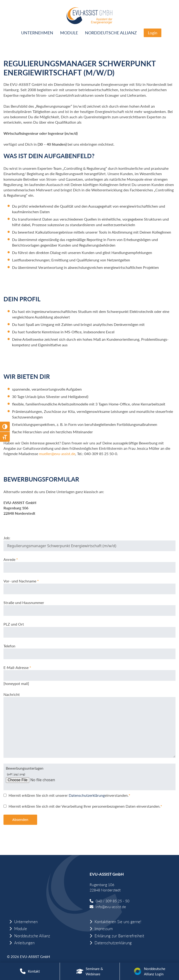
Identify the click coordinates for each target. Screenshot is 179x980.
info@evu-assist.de (111, 907)
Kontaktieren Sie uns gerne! (118, 922)
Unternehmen (37, 33)
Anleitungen (24, 943)
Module (69, 33)
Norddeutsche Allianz (111, 33)
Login (153, 33)
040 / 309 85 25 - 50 (112, 901)
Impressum (104, 929)
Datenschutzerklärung (86, 795)
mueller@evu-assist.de (57, 454)
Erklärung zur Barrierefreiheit (119, 936)
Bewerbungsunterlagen (42, 774)
